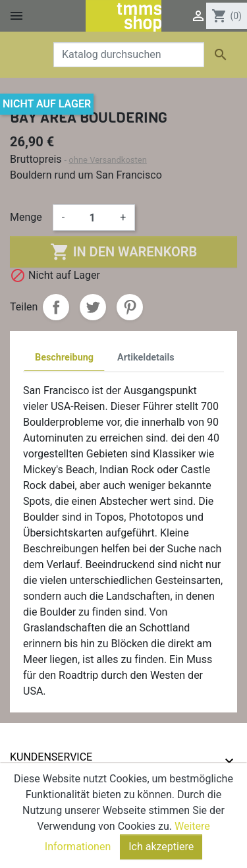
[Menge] (92, 217)
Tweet (93, 307)
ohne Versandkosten (108, 160)
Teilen (56, 307)
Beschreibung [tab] (64, 358)
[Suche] (129, 55)
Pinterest (130, 307)
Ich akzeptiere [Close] (161, 849)
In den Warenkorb (123, 252)
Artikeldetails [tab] (146, 358)
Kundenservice (51, 757)
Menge (26, 217)
